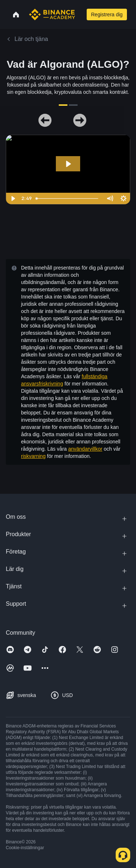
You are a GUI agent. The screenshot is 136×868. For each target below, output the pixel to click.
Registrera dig (107, 14)
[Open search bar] (80, 14)
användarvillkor (85, 449)
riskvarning (33, 456)
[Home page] (52, 14)
